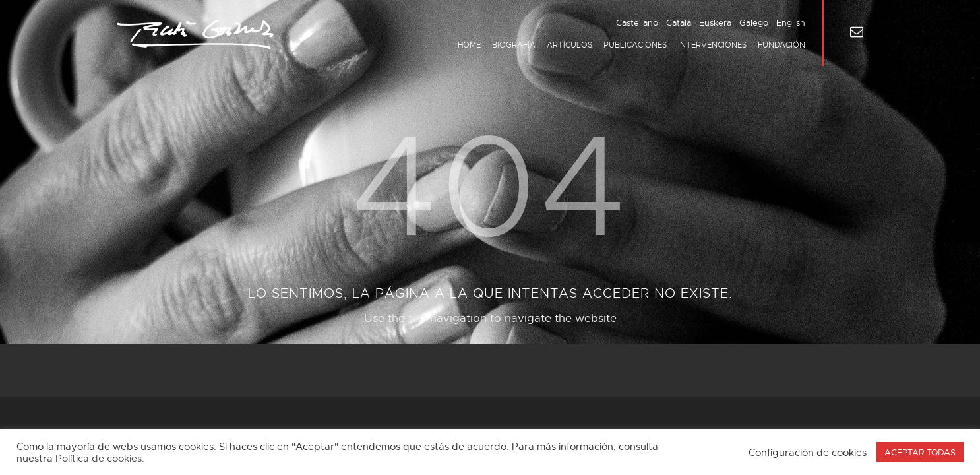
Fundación (781, 45)
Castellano (637, 23)
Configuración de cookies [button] (808, 453)
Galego (754, 23)
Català (679, 23)
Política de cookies (99, 459)
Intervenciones (712, 45)
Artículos (569, 45)
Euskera (715, 23)
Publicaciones (635, 45)
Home (469, 45)
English (791, 23)
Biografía (514, 45)
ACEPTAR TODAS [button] (920, 452)
